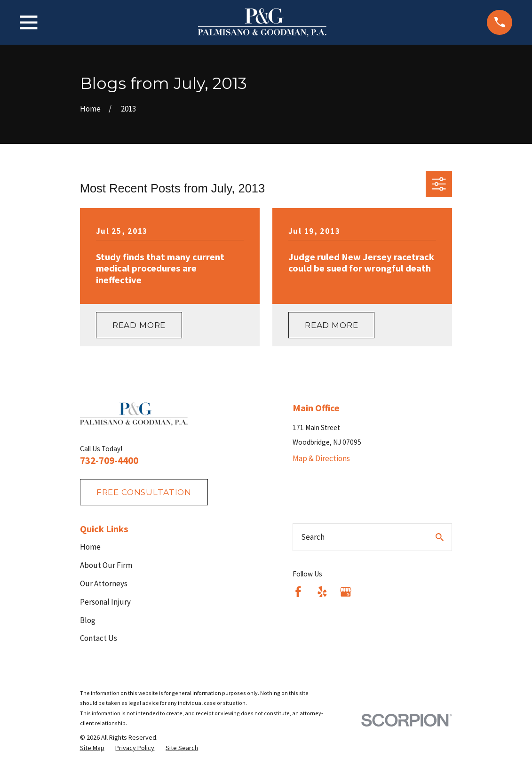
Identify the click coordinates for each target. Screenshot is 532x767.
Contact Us (99, 638)
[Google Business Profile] (346, 592)
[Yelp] (322, 592)
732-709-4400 (109, 460)
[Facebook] (298, 592)
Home (90, 547)
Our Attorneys (104, 583)
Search (313, 537)
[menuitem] (92, 748)
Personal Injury (105, 602)
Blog (88, 620)
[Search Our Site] (440, 537)
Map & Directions (321, 458)
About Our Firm (106, 565)
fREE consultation (144, 492)
